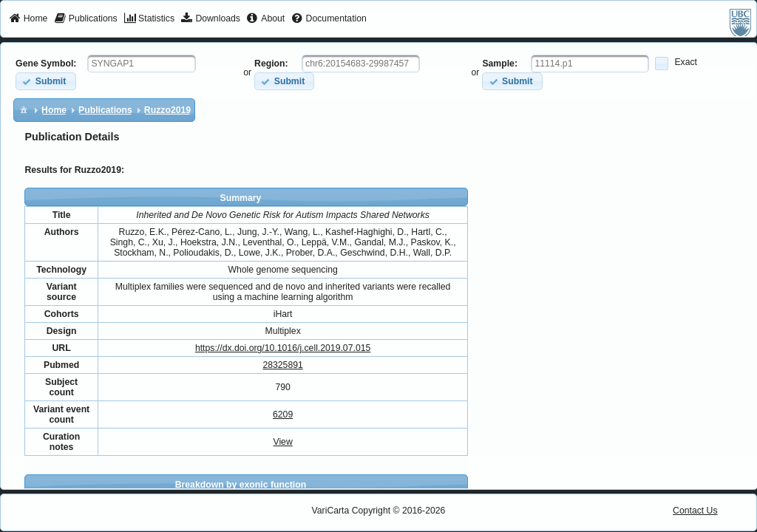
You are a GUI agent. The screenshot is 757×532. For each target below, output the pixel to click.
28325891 (282, 365)
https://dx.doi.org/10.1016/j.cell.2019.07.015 (283, 348)
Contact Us (695, 511)
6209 (283, 415)
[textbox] (142, 64)
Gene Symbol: (46, 64)
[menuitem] (28, 19)
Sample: (500, 64)
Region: (271, 64)
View (282, 442)
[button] (45, 81)
